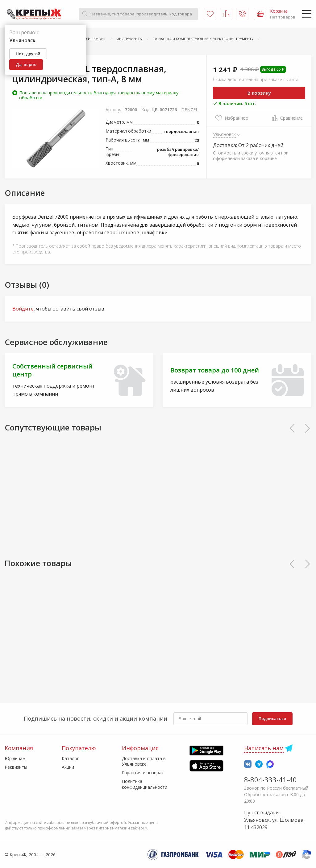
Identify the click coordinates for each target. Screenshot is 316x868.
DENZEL (190, 110)
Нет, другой (28, 54)
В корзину (259, 93)
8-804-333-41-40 (270, 780)
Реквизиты (16, 767)
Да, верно (26, 64)
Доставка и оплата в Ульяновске (144, 761)
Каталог (70, 758)
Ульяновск (225, 134)
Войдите (23, 309)
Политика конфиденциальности (145, 784)
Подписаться (272, 718)
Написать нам (264, 748)
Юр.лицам (15, 758)
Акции (68, 767)
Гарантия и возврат (143, 773)
